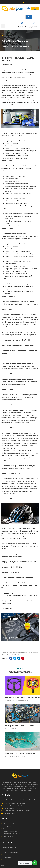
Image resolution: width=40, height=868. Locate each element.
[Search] (29, 17)
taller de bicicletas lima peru (10, 654)
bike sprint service (7, 653)
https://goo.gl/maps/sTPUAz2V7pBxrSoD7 (22, 596)
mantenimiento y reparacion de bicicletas (25, 653)
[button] (3, 26)
